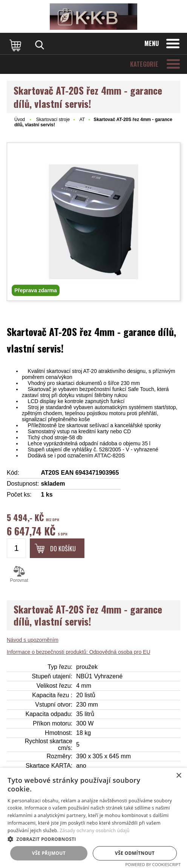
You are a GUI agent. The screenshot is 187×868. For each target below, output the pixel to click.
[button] (93, 839)
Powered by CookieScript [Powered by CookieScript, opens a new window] (153, 864)
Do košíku (63, 549)
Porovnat (19, 574)
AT (82, 120)
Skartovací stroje (53, 120)
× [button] (179, 776)
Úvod (20, 120)
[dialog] (93, 818)
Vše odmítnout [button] (135, 853)
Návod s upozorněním (33, 640)
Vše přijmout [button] (49, 853)
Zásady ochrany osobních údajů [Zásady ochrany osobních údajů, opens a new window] (94, 830)
